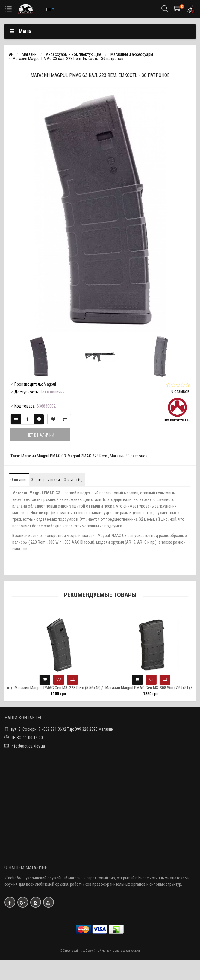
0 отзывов (180, 391)
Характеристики (46, 480)
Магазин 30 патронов (129, 456)
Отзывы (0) (73, 480)
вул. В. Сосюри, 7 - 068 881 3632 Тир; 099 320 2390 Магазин (62, 729)
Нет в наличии (40, 435)
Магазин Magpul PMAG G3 (44, 456)
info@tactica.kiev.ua (28, 746)
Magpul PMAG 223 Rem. (88, 456)
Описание (19, 480)
